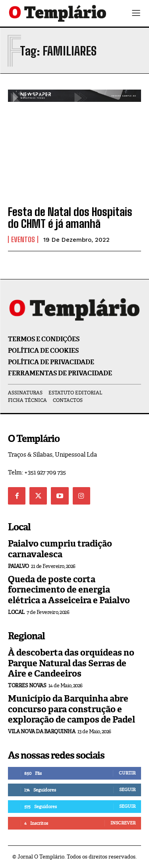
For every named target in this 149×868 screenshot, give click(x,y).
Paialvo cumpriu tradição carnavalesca (60, 549)
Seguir (127, 790)
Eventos (23, 239)
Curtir (127, 773)
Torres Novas (27, 685)
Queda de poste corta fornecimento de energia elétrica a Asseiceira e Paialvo (69, 590)
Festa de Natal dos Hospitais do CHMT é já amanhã (70, 218)
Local (16, 612)
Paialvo (18, 566)
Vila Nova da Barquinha (42, 731)
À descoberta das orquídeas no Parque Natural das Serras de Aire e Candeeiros (71, 663)
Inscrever (123, 823)
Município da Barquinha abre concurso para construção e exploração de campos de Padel (72, 709)
